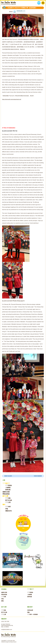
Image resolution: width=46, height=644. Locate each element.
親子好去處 (9, 500)
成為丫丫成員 (23, 519)
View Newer (38, 476)
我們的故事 (30, 610)
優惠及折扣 (9, 511)
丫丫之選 (8, 502)
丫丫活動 (8, 498)
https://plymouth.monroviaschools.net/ (12, 99)
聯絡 (28, 612)
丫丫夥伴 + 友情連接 (33, 614)
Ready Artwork (13, 642)
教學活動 (8, 490)
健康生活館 (6, 492)
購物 (2, 601)
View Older (8, 476)
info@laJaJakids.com (7, 630)
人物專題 (8, 488)
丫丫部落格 (9, 485)
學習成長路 (6, 494)
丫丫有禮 (8, 507)
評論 (7, 509)
